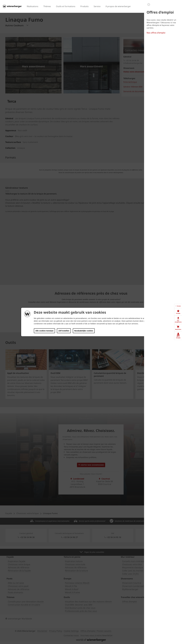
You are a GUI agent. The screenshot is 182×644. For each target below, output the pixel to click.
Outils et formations (66, 6)
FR (163, 6)
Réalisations (33, 6)
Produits (84, 6)
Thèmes (47, 6)
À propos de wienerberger (118, 6)
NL (166, 6)
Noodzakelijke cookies (84, 331)
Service (97, 6)
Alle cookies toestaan (44, 331)
